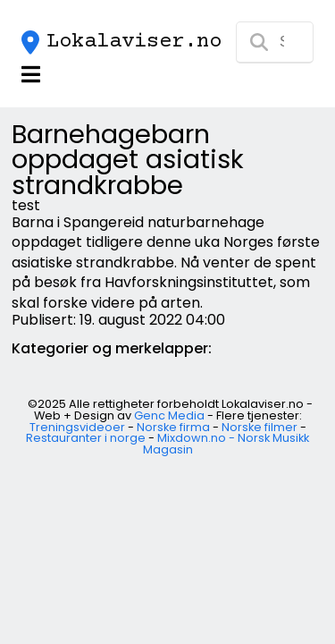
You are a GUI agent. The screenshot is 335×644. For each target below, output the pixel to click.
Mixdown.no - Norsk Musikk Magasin (226, 444)
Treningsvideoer (77, 427)
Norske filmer (260, 427)
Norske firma (173, 427)
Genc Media (169, 415)
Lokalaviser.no (134, 42)
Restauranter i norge (86, 438)
